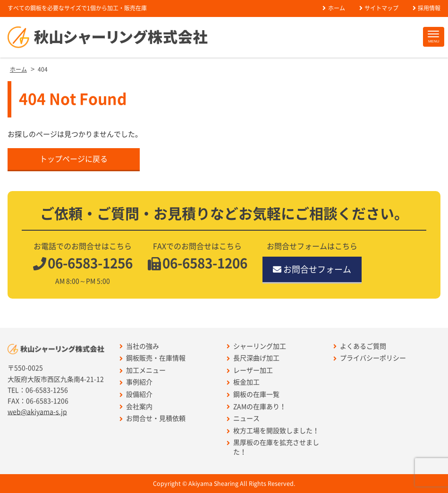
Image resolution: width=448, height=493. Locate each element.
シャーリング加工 (256, 347)
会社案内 (136, 407)
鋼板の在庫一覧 (253, 395)
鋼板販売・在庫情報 (152, 358)
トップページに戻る (74, 159)
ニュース (243, 419)
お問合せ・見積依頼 (152, 419)
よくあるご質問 (360, 347)
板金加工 (243, 382)
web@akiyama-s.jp (37, 412)
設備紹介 (136, 395)
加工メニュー (143, 371)
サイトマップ (379, 8)
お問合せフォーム (312, 269)
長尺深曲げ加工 (253, 358)
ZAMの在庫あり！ (256, 407)
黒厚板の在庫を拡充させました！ (273, 447)
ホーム (334, 8)
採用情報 (427, 8)
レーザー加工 (250, 371)
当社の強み (139, 347)
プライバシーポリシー (370, 358)
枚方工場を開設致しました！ (273, 431)
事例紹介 (136, 382)
